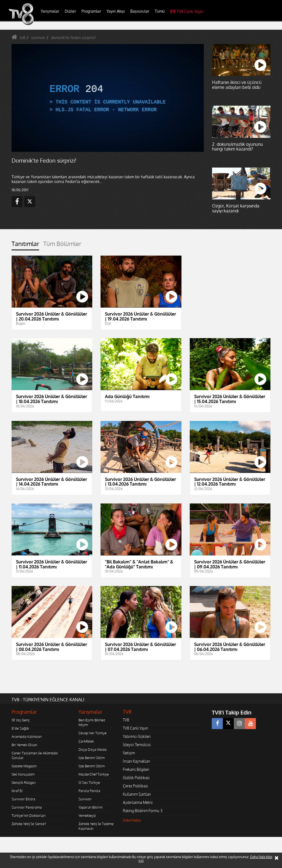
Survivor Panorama (27, 807)
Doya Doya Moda (93, 749)
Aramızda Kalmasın (27, 736)
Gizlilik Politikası (136, 778)
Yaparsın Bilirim (90, 807)
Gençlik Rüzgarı (24, 782)
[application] (108, 98)
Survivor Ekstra (23, 799)
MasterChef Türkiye (94, 774)
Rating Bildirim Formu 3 (143, 811)
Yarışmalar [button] (50, 11)
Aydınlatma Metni (138, 802)
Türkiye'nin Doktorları (29, 815)
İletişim (129, 753)
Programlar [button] (91, 11)
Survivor (85, 799)
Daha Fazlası (132, 820)
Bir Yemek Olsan (24, 745)
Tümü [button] (160, 11)
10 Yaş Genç (21, 720)
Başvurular (140, 11)
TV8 (126, 720)
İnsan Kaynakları (136, 761)
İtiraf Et (17, 791)
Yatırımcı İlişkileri (137, 736)
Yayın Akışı (116, 11)
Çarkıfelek (86, 741)
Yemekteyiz (87, 815)
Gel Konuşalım (23, 774)
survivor (38, 38)
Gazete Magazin (24, 766)
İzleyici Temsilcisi (137, 745)
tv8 (23, 38)
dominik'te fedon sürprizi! (73, 38)
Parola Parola (89, 791)
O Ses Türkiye (89, 782)
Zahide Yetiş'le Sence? (29, 824)
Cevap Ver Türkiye (93, 733)
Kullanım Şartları (137, 794)
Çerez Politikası (135, 786)
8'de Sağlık (20, 728)
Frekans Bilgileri (136, 769)
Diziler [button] (70, 11)
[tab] (25, 245)
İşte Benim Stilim (92, 758)
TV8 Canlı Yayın (187, 11)
